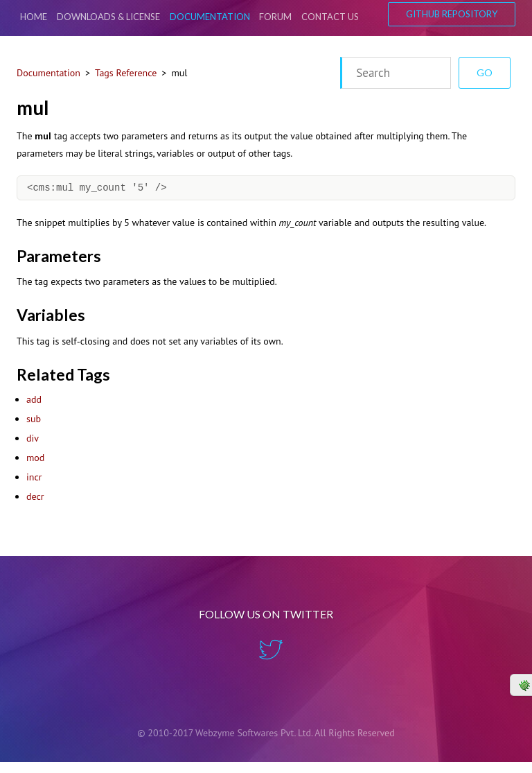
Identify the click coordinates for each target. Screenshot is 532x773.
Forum (275, 17)
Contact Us (330, 17)
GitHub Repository (452, 14)
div (33, 438)
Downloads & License (108, 17)
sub (34, 419)
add (34, 399)
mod (35, 458)
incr (34, 477)
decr (35, 496)
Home (34, 17)
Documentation (210, 17)
